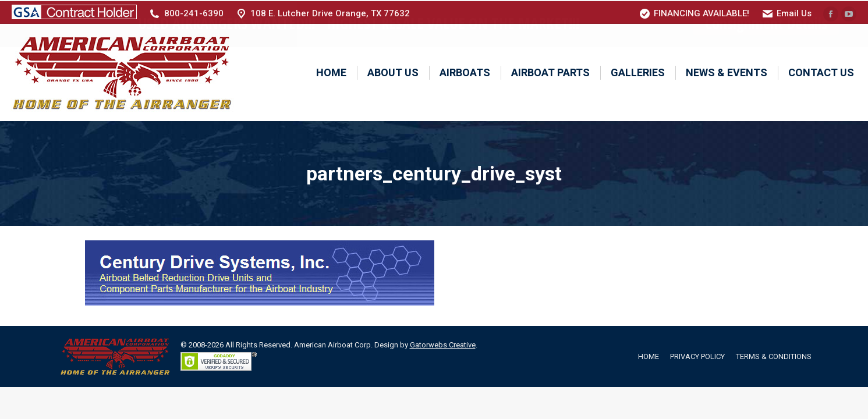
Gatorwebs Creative (443, 344)
